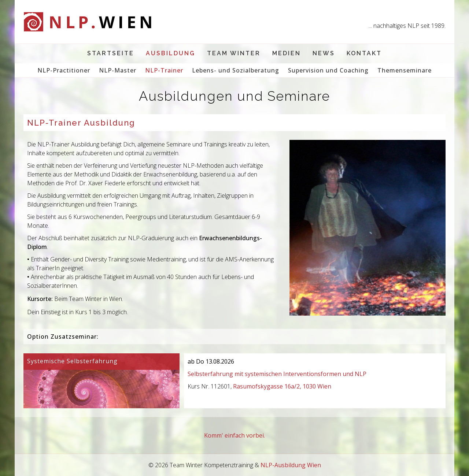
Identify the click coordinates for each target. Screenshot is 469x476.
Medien (287, 53)
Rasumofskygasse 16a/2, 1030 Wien (282, 386)
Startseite (111, 53)
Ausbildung (171, 53)
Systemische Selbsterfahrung (72, 361)
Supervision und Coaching (328, 70)
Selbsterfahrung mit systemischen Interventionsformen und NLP (277, 374)
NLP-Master (118, 70)
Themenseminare (405, 70)
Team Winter (234, 53)
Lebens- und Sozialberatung (236, 70)
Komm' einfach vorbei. (234, 435)
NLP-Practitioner (64, 70)
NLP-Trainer (164, 70)
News (324, 53)
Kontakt (364, 53)
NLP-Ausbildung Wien (291, 465)
